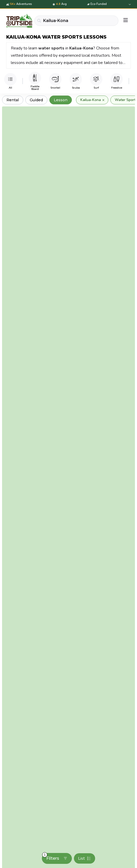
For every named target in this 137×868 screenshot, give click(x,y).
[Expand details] (129, 4)
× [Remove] (103, 100)
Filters (55, 857)
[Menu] (126, 21)
